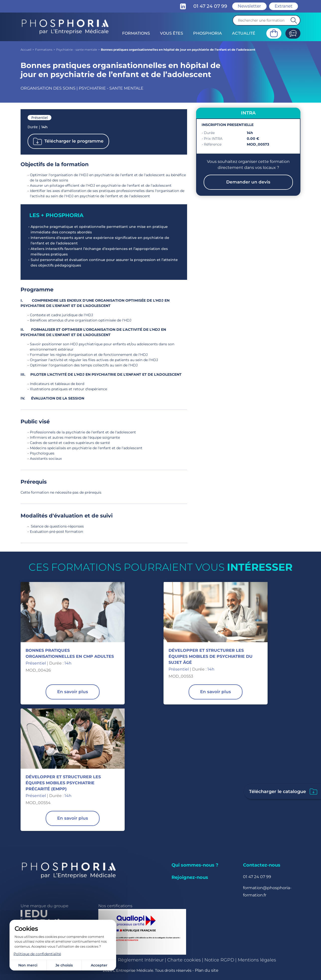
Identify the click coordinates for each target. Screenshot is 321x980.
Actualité (244, 33)
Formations (136, 33)
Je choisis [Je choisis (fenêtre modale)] (64, 965)
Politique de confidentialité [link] (37, 954)
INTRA (248, 113)
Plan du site (207, 970)
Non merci (28, 965)
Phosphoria (208, 33)
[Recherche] (266, 20)
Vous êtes (172, 33)
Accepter (99, 965)
